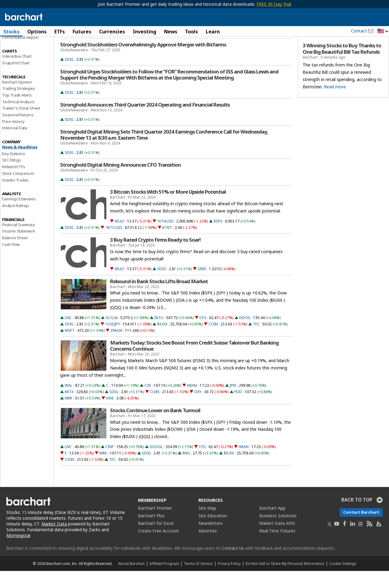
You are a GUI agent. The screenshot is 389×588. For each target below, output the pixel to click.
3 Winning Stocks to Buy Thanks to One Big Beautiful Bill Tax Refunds (342, 66)
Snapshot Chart (16, 80)
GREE (202, 286)
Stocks (11, 32)
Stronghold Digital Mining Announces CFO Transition (120, 182)
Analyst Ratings (16, 223)
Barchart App (272, 525)
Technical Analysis (18, 119)
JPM (233, 402)
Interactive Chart (17, 73)
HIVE (110, 415)
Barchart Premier (155, 525)
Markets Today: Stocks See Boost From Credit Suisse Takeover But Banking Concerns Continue (194, 363)
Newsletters (211, 540)
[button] (383, 31)
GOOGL (156, 464)
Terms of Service (198, 580)
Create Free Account (158, 548)
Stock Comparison (18, 190)
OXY (198, 409)
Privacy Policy (229, 580)
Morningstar (18, 552)
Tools (191, 32)
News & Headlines (20, 164)
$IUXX (162, 341)
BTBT (167, 245)
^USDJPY (113, 341)
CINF (110, 464)
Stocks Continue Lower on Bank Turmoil (155, 427)
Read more (335, 104)
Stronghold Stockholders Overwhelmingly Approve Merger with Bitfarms (143, 62)
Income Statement (19, 248)
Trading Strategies (19, 105)
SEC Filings (12, 177)
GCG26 (112, 335)
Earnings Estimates (19, 216)
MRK (103, 470)
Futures (82, 32)
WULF (119, 238)
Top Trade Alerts (17, 112)
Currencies (112, 32)
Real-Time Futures (277, 548)
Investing (145, 32)
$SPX (218, 238)
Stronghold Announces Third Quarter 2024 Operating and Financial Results (145, 122)
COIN (213, 341)
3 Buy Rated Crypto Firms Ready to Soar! (155, 257)
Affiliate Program (164, 580)
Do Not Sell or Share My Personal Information (285, 580)
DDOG (245, 335)
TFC (256, 341)
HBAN (192, 402)
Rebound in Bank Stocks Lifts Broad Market (159, 298)
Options (37, 32)
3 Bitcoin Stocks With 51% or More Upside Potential (168, 209)
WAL (69, 402)
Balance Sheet (15, 255)
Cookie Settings (343, 580)
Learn (213, 32)
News (171, 32)
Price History (13, 138)
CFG (203, 335)
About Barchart (131, 580)
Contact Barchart (361, 529)
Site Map (207, 525)
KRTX (69, 409)
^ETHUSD (165, 238)
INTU (159, 335)
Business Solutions (278, 533)
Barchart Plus (151, 533)
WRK (69, 415)
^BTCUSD (114, 245)
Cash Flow (11, 261)
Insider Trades (15, 197)
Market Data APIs (277, 540)
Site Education (213, 533)
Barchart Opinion (17, 99)
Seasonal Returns (18, 132)
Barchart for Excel (156, 540)
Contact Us (233, 565)
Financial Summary (19, 242)
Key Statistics (14, 171)
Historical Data (15, 145)
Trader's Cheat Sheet (21, 125)
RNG (186, 470)
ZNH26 (116, 347)
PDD (238, 409)
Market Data (54, 541)
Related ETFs (14, 184)
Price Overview (15, 48)
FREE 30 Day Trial (274, 4)
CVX (148, 402)
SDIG (69, 76)
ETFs (60, 32)
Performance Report (20, 54)
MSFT (70, 347)
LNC (68, 335)
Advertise (208, 548)
